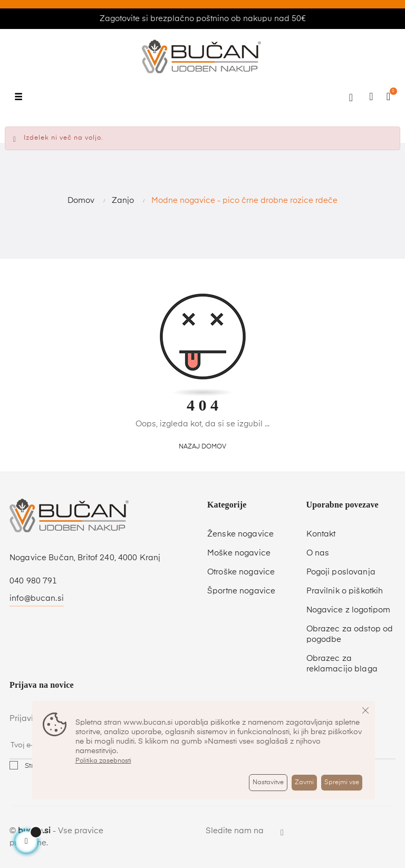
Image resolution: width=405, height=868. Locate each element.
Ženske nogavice (240, 534)
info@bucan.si (37, 598)
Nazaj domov (202, 447)
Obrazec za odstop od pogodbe (350, 634)
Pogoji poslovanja (341, 572)
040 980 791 (33, 581)
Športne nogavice (241, 591)
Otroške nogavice (241, 572)
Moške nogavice (239, 553)
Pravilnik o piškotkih (345, 591)
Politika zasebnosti (103, 761)
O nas (318, 553)
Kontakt (321, 534)
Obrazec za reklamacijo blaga (342, 664)
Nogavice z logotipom (349, 610)
